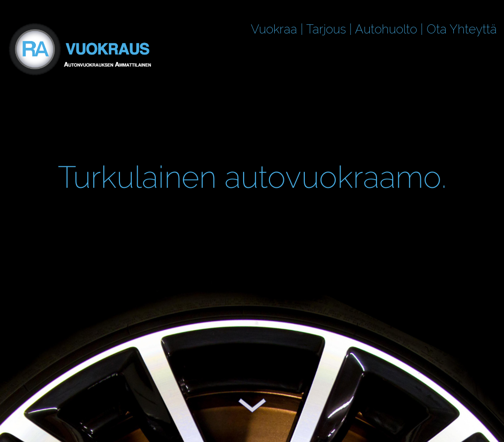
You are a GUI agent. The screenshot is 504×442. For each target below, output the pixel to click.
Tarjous (326, 29)
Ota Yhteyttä (462, 29)
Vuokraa (274, 29)
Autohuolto (386, 29)
